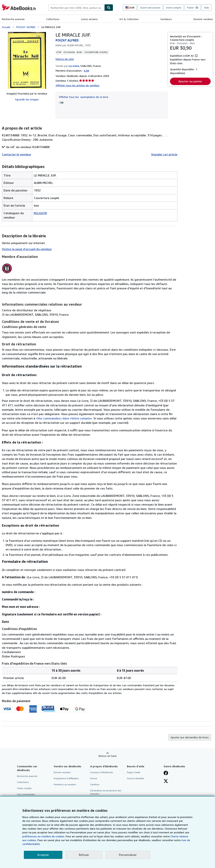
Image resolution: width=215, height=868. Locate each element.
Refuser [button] (84, 855)
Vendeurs (166, 19)
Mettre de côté (65, 59)
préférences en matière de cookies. (44, 836)
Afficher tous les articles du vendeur (78, 85)
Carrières (95, 784)
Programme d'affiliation (66, 778)
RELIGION (40, 213)
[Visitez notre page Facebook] (166, 773)
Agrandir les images (27, 99)
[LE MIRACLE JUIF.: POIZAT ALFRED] (27, 60)
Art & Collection (129, 19)
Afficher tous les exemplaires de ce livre (83, 97)
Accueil (6, 27)
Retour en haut (108, 756)
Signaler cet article (164, 154)
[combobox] (76, 8)
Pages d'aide (134, 772)
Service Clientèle (135, 778)
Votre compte (174, 8)
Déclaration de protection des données (106, 792)
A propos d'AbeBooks (102, 772)
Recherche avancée (13, 19)
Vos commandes (26, 794)
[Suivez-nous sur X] (166, 781)
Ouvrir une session (150, 8)
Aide (206, 8)
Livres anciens (89, 19)
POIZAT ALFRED (26, 27)
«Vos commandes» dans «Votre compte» (64, 418)
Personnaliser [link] (128, 855)
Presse (94, 778)
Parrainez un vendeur (65, 784)
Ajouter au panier (190, 81)
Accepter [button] (43, 855)
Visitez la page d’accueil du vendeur (27, 249)
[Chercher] (109, 8)
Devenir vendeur (203, 19)
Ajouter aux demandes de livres (190, 737)
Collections (53, 19)
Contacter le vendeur (17, 154)
